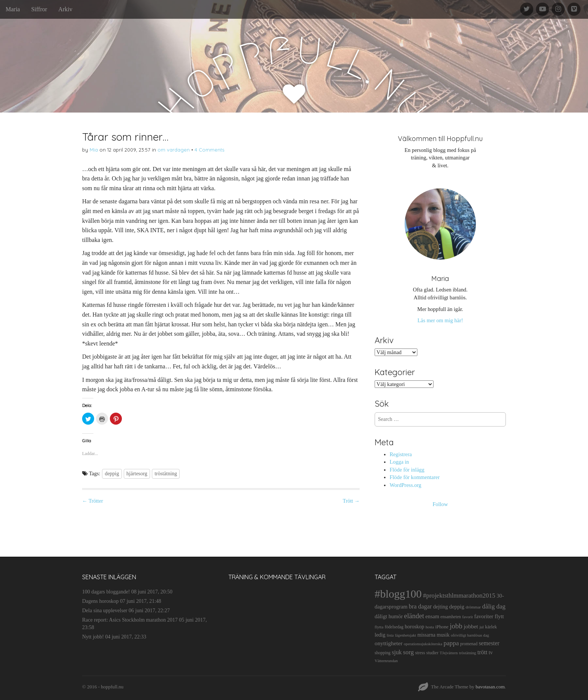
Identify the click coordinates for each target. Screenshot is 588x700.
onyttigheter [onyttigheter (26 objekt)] (388, 643)
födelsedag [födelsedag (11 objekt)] (394, 627)
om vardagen (174, 150)
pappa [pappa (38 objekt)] (451, 643)
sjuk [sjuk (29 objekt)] (397, 652)
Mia (94, 150)
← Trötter (93, 501)
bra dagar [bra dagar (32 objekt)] (420, 606)
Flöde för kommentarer (415, 477)
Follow (440, 504)
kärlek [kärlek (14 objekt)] (491, 627)
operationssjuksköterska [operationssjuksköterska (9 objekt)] (423, 644)
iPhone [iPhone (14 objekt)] (442, 627)
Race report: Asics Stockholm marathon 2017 (130, 620)
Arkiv (65, 9)
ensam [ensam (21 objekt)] (432, 616)
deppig (112, 474)
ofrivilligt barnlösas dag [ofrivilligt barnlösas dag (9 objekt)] (470, 635)
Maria (13, 9)
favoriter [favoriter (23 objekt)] (484, 616)
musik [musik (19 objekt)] (443, 635)
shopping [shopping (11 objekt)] (382, 653)
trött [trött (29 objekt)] (482, 652)
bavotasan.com (490, 687)
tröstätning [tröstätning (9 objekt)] (468, 653)
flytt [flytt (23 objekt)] (499, 616)
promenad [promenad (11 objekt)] (469, 644)
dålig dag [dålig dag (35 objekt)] (494, 606)
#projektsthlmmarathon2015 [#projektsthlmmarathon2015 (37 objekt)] (459, 596)
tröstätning (166, 474)
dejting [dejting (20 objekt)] (440, 607)
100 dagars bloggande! (106, 592)
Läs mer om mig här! (440, 320)
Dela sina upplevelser (105, 611)
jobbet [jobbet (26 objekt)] (471, 626)
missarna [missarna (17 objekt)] (426, 635)
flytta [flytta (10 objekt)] (379, 627)
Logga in (399, 462)
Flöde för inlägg (407, 470)
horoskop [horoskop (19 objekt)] (414, 627)
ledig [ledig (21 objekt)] (380, 635)
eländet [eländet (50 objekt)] (414, 616)
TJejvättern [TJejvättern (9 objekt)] (449, 653)
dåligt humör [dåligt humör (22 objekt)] (389, 616)
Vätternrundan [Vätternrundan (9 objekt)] (386, 661)
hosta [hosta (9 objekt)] (430, 627)
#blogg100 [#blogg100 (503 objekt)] (398, 594)
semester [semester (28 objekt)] (489, 643)
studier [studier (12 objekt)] (432, 653)
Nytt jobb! (93, 637)
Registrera (401, 454)
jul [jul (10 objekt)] (481, 627)
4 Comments (209, 150)
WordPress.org (406, 485)
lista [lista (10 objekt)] (390, 635)
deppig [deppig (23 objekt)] (457, 607)
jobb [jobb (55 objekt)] (456, 626)
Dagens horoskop (100, 601)
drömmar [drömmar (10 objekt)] (473, 607)
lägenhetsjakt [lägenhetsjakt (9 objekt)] (405, 635)
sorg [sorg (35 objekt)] (409, 652)
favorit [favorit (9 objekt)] (468, 617)
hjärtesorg (137, 474)
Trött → (351, 501)
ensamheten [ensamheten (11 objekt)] (451, 617)
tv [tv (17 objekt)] (491, 653)
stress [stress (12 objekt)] (420, 653)
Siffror (39, 9)
